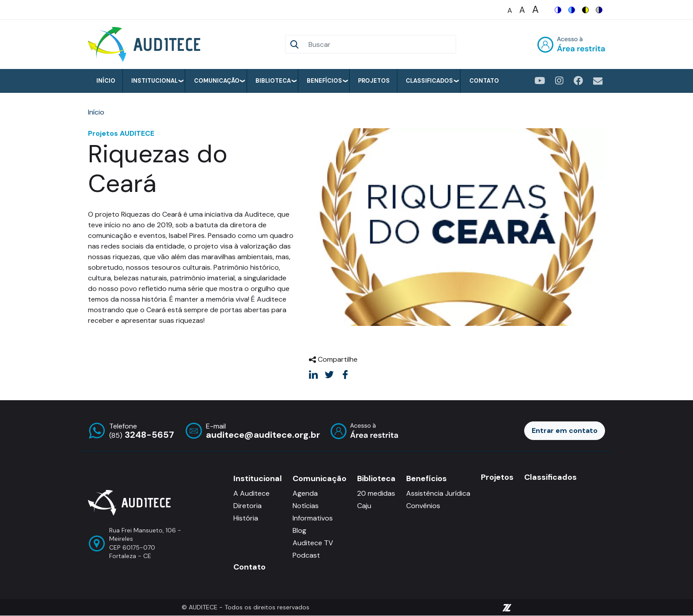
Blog (299, 530)
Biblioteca (273, 81)
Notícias (306, 506)
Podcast (306, 555)
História (246, 518)
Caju (364, 506)
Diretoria (247, 506)
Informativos (313, 518)
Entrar (571, 44)
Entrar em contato (565, 430)
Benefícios (324, 81)
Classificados (429, 81)
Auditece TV (313, 543)
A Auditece (251, 493)
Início (106, 81)
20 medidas (376, 493)
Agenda (305, 493)
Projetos (374, 81)
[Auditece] (146, 44)
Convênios (423, 506)
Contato (484, 81)
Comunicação (217, 81)
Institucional (154, 81)
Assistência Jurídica (438, 493)
